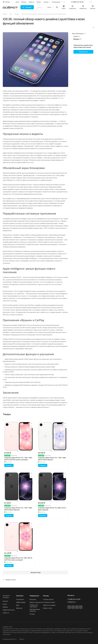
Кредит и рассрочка (36, 602)
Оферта (22, 639)
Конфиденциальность (10, 639)
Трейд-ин (6, 613)
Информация (34, 596)
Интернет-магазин (7, 597)
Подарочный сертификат (34, 606)
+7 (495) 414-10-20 (77, 2)
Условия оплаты (48, 599)
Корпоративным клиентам (35, 610)
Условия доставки (49, 602)
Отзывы (32, 614)
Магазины (33, 599)
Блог (18, 605)
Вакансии (19, 608)
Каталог (5, 601)
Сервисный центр (9, 610)
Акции (5, 604)
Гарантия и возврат (49, 605)
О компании (20, 599)
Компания (20, 596)
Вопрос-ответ (48, 608)
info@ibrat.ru (72, 602)
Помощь (46, 596)
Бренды (5, 607)
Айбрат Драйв (21, 602)
